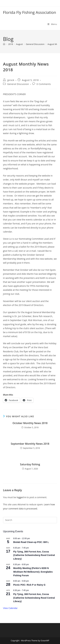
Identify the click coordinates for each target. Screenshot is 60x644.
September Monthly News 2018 (30, 444)
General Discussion (18, 84)
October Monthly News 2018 (30, 423)
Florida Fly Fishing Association (30, 12)
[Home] (4, 44)
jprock (11, 80)
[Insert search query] (30, 520)
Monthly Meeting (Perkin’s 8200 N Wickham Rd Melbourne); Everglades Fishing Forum (33, 572)
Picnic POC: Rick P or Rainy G (29, 585)
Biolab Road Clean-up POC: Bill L (31, 542)
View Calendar (10, 608)
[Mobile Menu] (52, 24)
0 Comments (44, 84)
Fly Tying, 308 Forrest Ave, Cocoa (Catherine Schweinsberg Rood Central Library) (34, 555)
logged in (21, 497)
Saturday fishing (30, 464)
